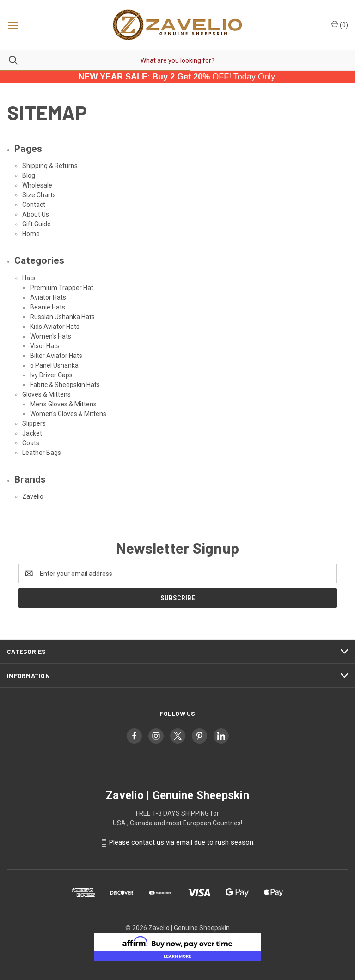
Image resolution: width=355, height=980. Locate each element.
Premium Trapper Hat (62, 288)
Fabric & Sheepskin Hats (65, 385)
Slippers (34, 423)
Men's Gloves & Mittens (63, 404)
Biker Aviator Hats (56, 356)
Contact (34, 205)
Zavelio (33, 496)
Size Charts (39, 195)
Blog (29, 175)
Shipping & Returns (50, 166)
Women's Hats (51, 336)
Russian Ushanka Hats (62, 317)
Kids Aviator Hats (55, 327)
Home (31, 234)
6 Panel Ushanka (54, 365)
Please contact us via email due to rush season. (182, 842)
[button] (178, 947)
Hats (29, 278)
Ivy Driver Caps (51, 375)
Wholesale (37, 185)
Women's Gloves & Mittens (68, 414)
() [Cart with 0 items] (340, 24)
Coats (31, 443)
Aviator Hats (48, 297)
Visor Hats (45, 346)
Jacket (32, 433)
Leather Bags (42, 453)
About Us (36, 214)
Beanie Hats (48, 307)
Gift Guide (37, 224)
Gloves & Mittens (46, 394)
